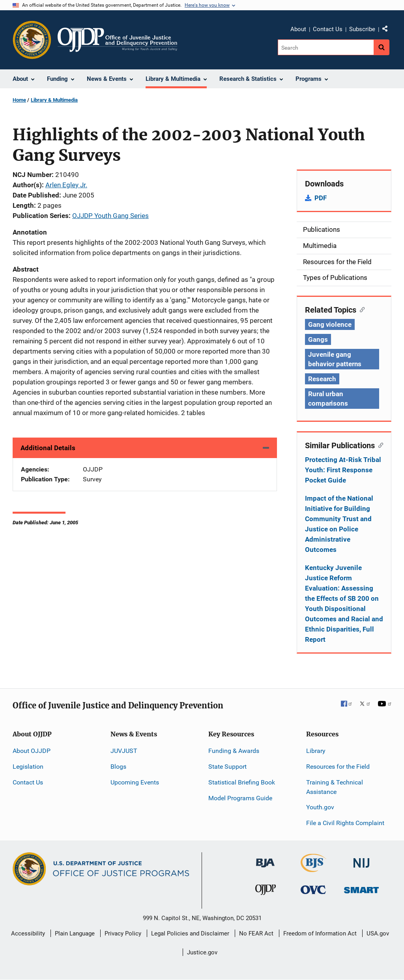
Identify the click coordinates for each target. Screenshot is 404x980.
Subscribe (362, 29)
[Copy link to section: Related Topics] (360, 309)
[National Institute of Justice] (361, 860)
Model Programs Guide (240, 798)
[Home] (117, 40)
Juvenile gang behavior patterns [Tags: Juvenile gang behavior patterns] (335, 359)
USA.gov (378, 933)
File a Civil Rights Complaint (345, 823)
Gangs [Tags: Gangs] (318, 339)
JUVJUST (124, 751)
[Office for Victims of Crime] (313, 890)
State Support (227, 767)
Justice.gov (202, 952)
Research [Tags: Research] (322, 379)
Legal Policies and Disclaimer (190, 933)
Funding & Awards (234, 751)
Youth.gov (320, 807)
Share (388, 30)
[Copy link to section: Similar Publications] (379, 445)
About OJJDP (32, 751)
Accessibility (28, 933)
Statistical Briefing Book (242, 782)
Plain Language (75, 933)
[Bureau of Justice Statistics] (313, 869)
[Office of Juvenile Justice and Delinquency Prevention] (266, 892)
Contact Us (328, 29)
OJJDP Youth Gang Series (110, 216)
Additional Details (48, 448)
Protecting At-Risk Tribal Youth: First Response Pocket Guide (343, 470)
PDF (321, 198)
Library (316, 751)
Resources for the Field (338, 767)
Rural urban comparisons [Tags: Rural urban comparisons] (328, 399)
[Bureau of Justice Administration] (265, 859)
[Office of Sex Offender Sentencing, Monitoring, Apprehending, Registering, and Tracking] (361, 888)
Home (19, 100)
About (298, 29)
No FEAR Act (256, 933)
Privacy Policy (123, 933)
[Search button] (382, 47)
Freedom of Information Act (320, 933)
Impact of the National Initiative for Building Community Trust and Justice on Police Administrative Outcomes (339, 524)
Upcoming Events (135, 782)
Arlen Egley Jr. (66, 185)
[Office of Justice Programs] (32, 40)
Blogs (118, 767)
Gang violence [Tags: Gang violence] (330, 324)
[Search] (326, 47)
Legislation (28, 767)
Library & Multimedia (54, 100)
